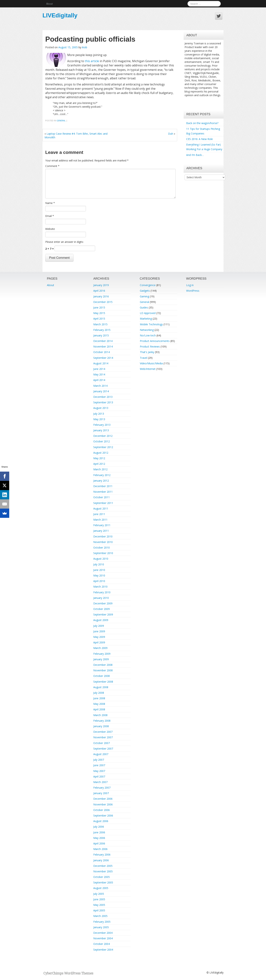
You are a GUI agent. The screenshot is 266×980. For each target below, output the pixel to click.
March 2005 (100, 916)
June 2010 (99, 570)
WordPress (193, 291)
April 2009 (99, 642)
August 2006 (101, 821)
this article (92, 61)
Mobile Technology (151, 324)
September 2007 (103, 749)
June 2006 (99, 832)
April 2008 (99, 709)
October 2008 (102, 676)
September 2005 (103, 882)
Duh (171, 134)
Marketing (146, 319)
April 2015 (99, 319)
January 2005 (101, 927)
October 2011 (102, 497)
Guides (144, 307)
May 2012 (99, 458)
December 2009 (103, 603)
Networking (147, 330)
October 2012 (102, 441)
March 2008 (100, 715)
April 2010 (99, 581)
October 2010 (102, 548)
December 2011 (103, 486)
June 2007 (99, 765)
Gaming (144, 296)
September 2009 (103, 614)
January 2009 (101, 659)
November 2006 (103, 804)
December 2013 (103, 397)
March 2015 (100, 324)
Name (50, 203)
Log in (190, 285)
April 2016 (99, 291)
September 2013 (103, 402)
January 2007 (101, 793)
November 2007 (103, 737)
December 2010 (103, 536)
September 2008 (103, 682)
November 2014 (103, 346)
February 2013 (102, 425)
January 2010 (101, 598)
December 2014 (103, 341)
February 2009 (102, 654)
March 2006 (100, 849)
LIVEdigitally (60, 15)
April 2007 (99, 776)
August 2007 (101, 754)
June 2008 (99, 698)
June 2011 (99, 514)
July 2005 (99, 894)
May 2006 (99, 838)
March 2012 (100, 469)
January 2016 (101, 296)
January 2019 (101, 285)
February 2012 (102, 475)
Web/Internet (148, 369)
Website (50, 229)
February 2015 (102, 330)
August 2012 (101, 453)
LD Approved (148, 313)
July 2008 (99, 693)
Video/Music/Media (151, 363)
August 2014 (101, 363)
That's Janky (147, 352)
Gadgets (145, 291)
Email (50, 216)
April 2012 (99, 464)
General (61, 120)
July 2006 (99, 827)
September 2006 (103, 815)
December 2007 (103, 732)
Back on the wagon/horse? (202, 123)
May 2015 (99, 313)
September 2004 (103, 950)
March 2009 (100, 648)
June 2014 (99, 369)
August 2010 (101, 559)
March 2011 (100, 520)
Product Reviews (150, 346)
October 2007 (102, 743)
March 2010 (100, 587)
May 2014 (99, 374)
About (49, 4)
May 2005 (99, 905)
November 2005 (103, 871)
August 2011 (101, 508)
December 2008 (103, 665)
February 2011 (102, 525)
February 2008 (102, 721)
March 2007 (100, 782)
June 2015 (99, 307)
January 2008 (101, 726)
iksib (85, 47)
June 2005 (99, 899)
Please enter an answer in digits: (64, 242)
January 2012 (101, 481)
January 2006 (101, 860)
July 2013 (99, 414)
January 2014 (101, 391)
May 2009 (99, 637)
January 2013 (101, 430)
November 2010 (103, 542)
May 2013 (99, 419)
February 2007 (102, 788)
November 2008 (103, 670)
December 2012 (103, 436)
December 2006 (103, 799)
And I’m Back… (195, 155)
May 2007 (99, 771)
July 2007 (99, 760)
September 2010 (103, 553)
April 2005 (99, 910)
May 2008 (99, 704)
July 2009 (99, 626)
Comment (52, 166)
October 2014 (102, 352)
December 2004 (103, 933)
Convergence (148, 285)
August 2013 (101, 408)
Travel (144, 358)
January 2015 (101, 335)
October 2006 (102, 810)
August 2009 (101, 620)
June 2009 (99, 631)
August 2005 (101, 888)
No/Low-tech (148, 335)
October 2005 (102, 877)
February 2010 (102, 592)
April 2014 (99, 380)
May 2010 (99, 575)
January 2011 (101, 531)
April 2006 (99, 843)
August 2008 (101, 687)
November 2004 (103, 938)
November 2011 (103, 492)
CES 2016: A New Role (199, 139)
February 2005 (102, 922)
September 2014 (103, 358)
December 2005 (103, 866)
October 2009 (102, 609)
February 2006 (102, 855)
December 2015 (103, 302)
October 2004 (102, 944)
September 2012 (103, 447)
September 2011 (103, 503)
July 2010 (99, 564)
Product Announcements (155, 341)
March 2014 (100, 386)
